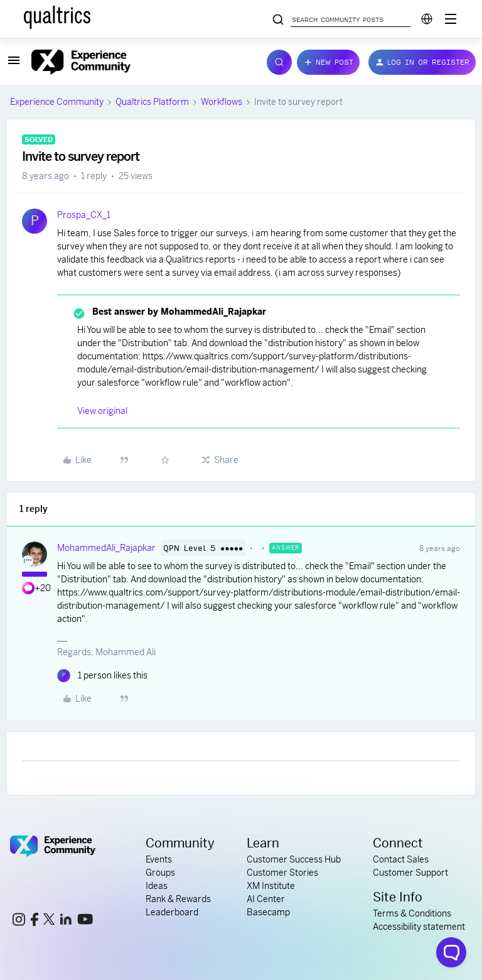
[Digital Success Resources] (451, 19)
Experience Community (57, 102)
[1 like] (102, 676)
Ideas (157, 886)
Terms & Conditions (412, 913)
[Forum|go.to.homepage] (142, 62)
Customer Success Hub (294, 859)
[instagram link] (19, 921)
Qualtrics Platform (152, 102)
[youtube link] (85, 921)
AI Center (266, 899)
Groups (160, 873)
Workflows (222, 102)
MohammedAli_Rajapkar (106, 548)
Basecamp (268, 912)
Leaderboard (172, 912)
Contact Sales (401, 859)
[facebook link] (35, 921)
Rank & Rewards (178, 899)
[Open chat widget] (451, 952)
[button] (14, 65)
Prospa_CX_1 (84, 215)
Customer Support (410, 873)
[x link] (49, 921)
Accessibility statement (419, 927)
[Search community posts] (278, 20)
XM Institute (271, 886)
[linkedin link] (66, 921)
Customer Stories (282, 873)
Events (159, 859)
